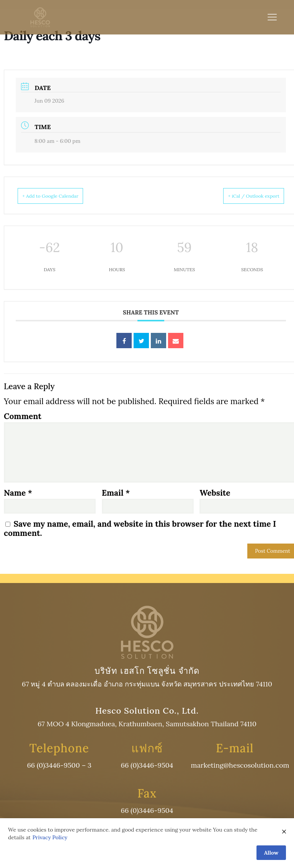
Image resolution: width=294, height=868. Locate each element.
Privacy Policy (50, 838)
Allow (271, 853)
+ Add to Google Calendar (60, 196)
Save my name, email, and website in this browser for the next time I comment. (140, 529)
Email (116, 493)
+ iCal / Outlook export (244, 196)
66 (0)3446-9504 (147, 766)
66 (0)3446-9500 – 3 (59, 766)
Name (18, 493)
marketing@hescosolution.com (240, 766)
